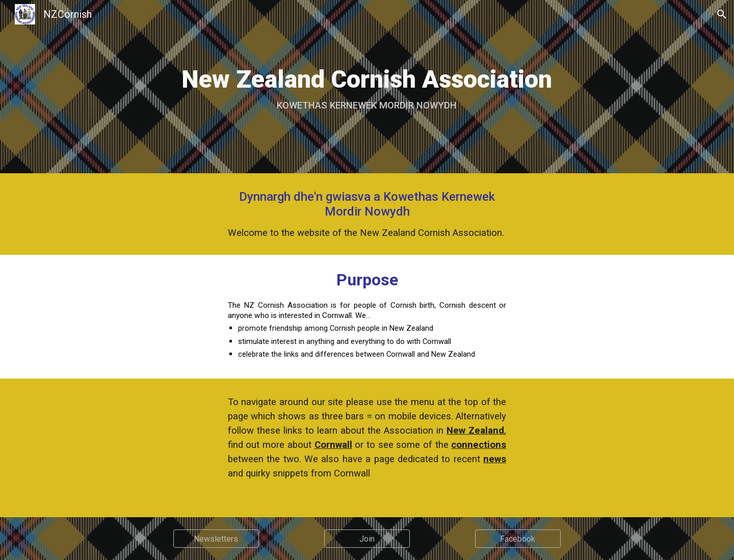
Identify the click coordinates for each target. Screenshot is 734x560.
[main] (367, 87)
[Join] (367, 539)
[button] (722, 14)
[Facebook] (518, 539)
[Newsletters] (216, 539)
